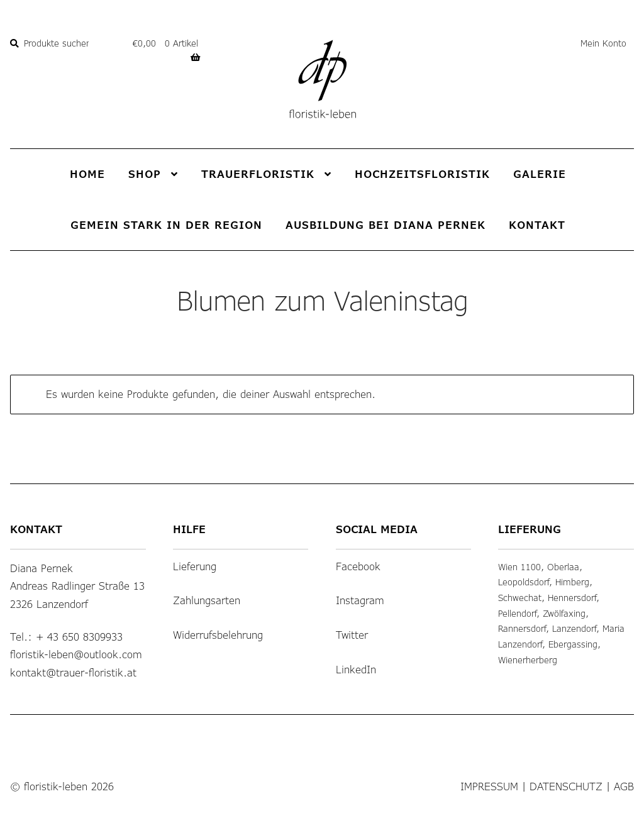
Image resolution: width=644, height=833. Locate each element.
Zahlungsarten (207, 600)
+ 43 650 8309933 (79, 637)
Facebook (358, 566)
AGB (624, 786)
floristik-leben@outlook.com (76, 654)
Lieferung (195, 566)
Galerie (540, 174)
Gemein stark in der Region (166, 225)
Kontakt (537, 225)
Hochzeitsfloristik (422, 174)
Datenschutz (566, 786)
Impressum (489, 786)
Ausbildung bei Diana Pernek (386, 225)
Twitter (352, 635)
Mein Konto (603, 43)
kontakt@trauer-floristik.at (73, 672)
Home (87, 174)
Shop (145, 174)
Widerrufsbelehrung (218, 635)
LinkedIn (356, 669)
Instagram (360, 600)
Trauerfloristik (258, 174)
